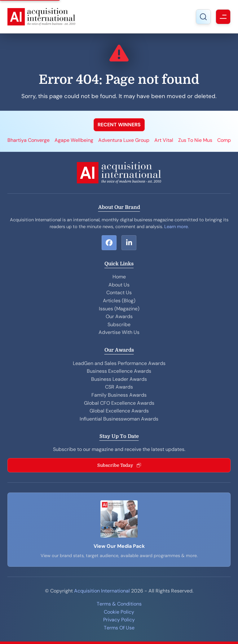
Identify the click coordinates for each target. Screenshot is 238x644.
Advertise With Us (119, 332)
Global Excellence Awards (119, 411)
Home (119, 277)
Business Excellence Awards (119, 371)
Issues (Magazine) (119, 309)
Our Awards (119, 316)
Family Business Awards (119, 395)
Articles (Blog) (119, 301)
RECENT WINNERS (119, 125)
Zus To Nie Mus (195, 140)
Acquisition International (102, 591)
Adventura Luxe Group (124, 140)
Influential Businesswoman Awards (119, 419)
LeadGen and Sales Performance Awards (119, 363)
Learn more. (176, 227)
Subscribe (119, 324)
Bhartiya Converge (29, 140)
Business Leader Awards (119, 379)
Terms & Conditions (119, 604)
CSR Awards (119, 387)
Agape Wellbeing (74, 140)
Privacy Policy (119, 620)
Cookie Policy (119, 612)
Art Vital (164, 140)
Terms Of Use (119, 628)
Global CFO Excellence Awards (119, 403)
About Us (119, 285)
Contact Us (119, 293)
